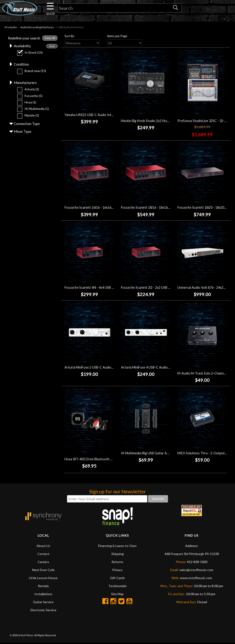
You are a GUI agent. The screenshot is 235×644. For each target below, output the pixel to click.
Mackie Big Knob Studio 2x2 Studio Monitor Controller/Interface (168, 121)
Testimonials (117, 587)
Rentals (43, 587)
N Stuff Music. (26, 636)
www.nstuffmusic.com (196, 579)
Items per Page (117, 37)
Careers (43, 563)
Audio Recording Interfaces (37, 28)
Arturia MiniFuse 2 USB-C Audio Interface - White (101, 368)
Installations (43, 595)
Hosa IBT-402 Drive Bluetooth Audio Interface (99, 460)
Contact (43, 555)
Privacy (117, 571)
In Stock (28, 54)
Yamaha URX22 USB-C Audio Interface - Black (98, 115)
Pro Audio (11, 28)
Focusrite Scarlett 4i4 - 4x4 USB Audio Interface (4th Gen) (107, 288)
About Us (43, 547)
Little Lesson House (43, 579)
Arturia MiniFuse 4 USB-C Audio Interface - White (158, 368)
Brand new (30, 72)
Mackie (26, 117)
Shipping (117, 555)
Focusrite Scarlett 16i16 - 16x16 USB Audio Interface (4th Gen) (111, 208)
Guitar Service (43, 603)
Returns (117, 563)
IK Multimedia (31, 111)
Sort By (69, 37)
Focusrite (28, 98)
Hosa (25, 104)
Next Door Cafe (43, 571)
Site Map (117, 595)
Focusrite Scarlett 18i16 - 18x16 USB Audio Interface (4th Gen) (167, 208)
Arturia (26, 91)
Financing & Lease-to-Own (117, 547)
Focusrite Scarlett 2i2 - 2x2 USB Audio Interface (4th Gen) (163, 288)
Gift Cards (117, 579)
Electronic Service (43, 611)
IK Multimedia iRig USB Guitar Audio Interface (154, 454)
